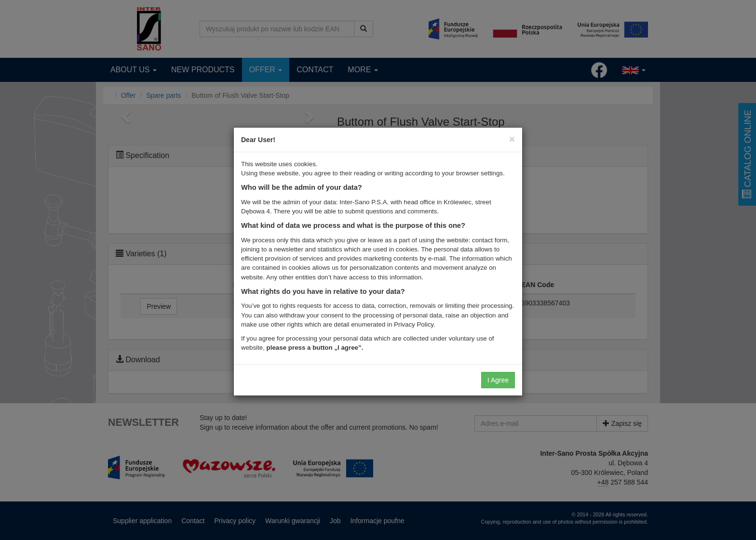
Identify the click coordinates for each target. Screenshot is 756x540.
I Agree (498, 380)
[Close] (512, 139)
